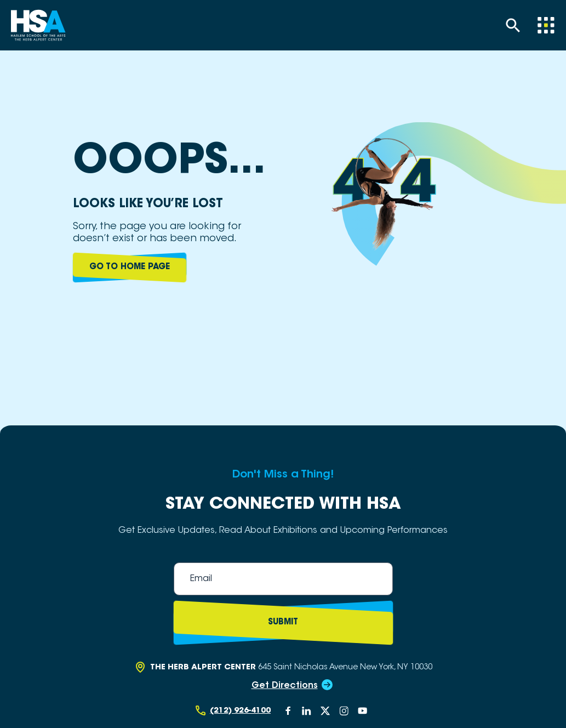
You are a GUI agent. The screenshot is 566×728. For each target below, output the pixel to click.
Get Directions (285, 686)
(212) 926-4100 (240, 711)
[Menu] (546, 25)
